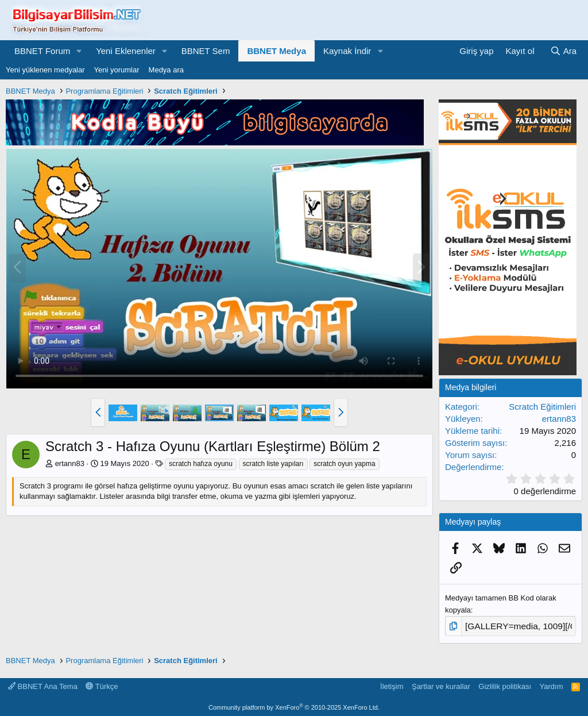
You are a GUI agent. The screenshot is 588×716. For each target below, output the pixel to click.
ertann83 (70, 463)
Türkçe (102, 684)
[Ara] (563, 51)
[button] (79, 51)
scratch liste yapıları (273, 464)
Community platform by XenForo (294, 706)
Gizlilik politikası (505, 684)
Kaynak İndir (347, 51)
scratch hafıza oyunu (201, 464)
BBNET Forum (42, 51)
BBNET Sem (206, 51)
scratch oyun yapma (344, 464)
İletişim (392, 684)
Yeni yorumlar (117, 70)
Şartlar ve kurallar (441, 684)
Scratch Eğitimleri (542, 407)
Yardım (552, 684)
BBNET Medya (276, 51)
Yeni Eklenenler (126, 51)
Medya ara (166, 70)
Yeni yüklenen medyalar (45, 70)
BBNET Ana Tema (43, 684)
